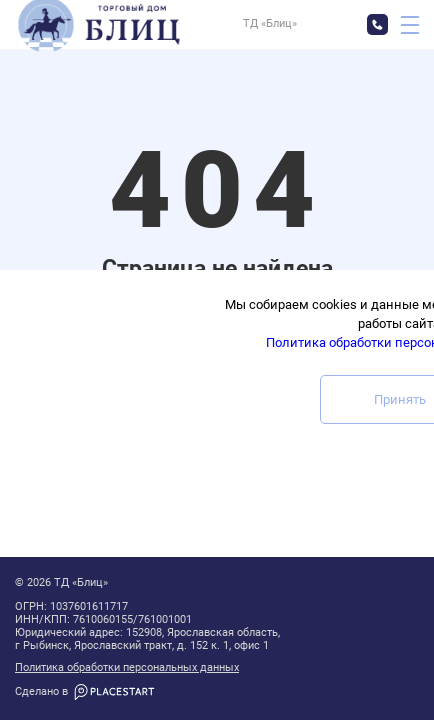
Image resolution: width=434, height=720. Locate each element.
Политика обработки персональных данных (127, 668)
